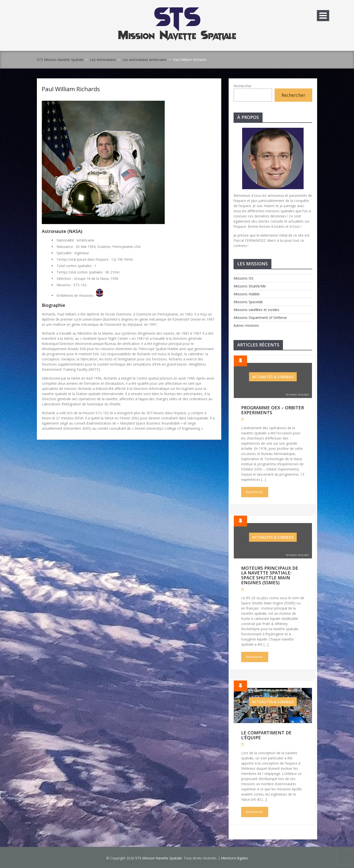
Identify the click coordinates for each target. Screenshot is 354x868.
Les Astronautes (103, 60)
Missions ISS (243, 278)
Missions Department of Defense (260, 318)
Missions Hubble (247, 294)
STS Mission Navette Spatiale (60, 60)
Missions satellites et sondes (256, 310)
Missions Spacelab (248, 302)
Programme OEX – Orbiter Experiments (273, 410)
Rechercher (243, 86)
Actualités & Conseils (273, 377)
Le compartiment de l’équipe (266, 735)
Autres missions (246, 325)
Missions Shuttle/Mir (250, 286)
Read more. (255, 492)
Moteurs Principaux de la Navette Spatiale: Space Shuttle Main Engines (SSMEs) (270, 575)
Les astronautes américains (144, 60)
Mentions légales (235, 858)
